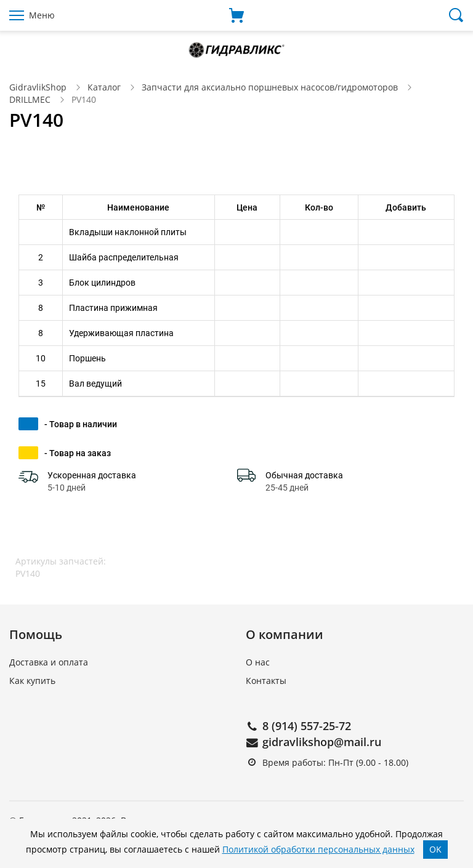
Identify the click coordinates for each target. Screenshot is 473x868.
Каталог (104, 87)
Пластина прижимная (113, 308)
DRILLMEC (30, 99)
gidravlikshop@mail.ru (322, 742)
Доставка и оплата (49, 662)
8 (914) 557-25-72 (307, 726)
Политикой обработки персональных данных (318, 849)
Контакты (266, 681)
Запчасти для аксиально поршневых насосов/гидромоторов (270, 87)
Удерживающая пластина (121, 333)
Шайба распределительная (124, 257)
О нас (258, 662)
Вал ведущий (95, 384)
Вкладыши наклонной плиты (128, 232)
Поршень (87, 358)
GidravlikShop (38, 87)
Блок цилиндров (102, 283)
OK (435, 849)
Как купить (32, 681)
